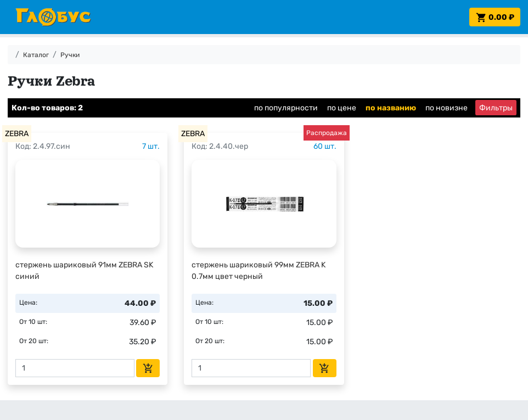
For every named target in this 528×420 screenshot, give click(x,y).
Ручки (70, 55)
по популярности (286, 108)
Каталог (36, 55)
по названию (391, 108)
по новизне (446, 108)
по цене (342, 108)
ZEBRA (17, 134)
